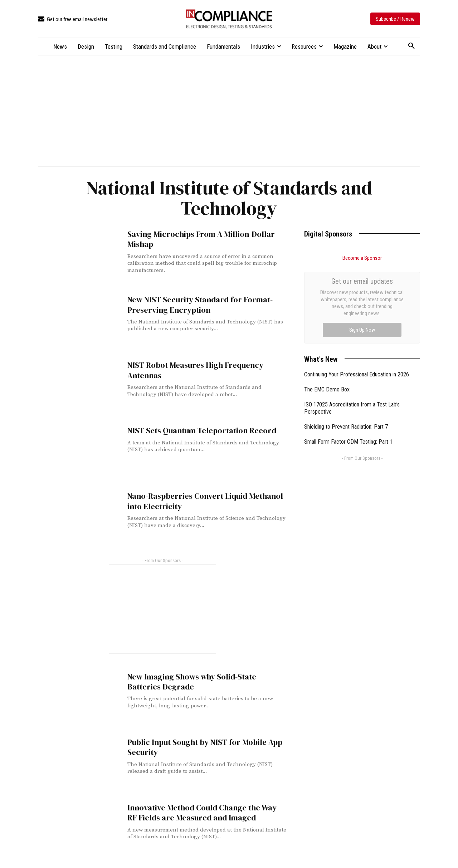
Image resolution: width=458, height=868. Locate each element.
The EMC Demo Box (327, 389)
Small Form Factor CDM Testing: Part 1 (348, 442)
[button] (411, 46)
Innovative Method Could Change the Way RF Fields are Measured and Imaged (203, 812)
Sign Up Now (362, 330)
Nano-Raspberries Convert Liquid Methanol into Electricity (200, 501)
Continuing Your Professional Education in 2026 (357, 374)
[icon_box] (73, 19)
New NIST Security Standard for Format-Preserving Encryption (197, 304)
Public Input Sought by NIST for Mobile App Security (200, 747)
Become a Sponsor (362, 258)
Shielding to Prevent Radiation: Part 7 (346, 427)
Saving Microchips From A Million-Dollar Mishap (195, 239)
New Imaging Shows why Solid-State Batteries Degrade (206, 681)
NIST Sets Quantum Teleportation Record (198, 430)
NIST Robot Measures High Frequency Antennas (191, 370)
